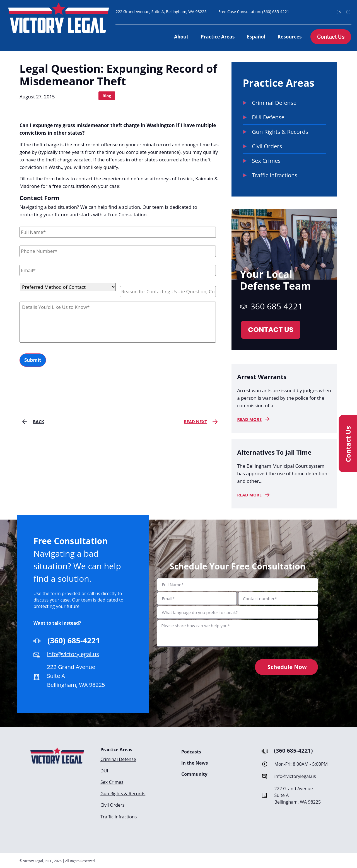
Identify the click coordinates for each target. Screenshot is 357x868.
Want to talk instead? (57, 623)
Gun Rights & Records (123, 793)
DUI (104, 770)
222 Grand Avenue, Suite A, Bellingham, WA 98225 (161, 12)
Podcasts (191, 752)
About (181, 37)
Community (194, 774)
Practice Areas (218, 37)
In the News (195, 763)
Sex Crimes (112, 782)
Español (256, 37)
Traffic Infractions (119, 815)
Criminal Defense (118, 759)
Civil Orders (112, 804)
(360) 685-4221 (276, 12)
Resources (290, 37)
